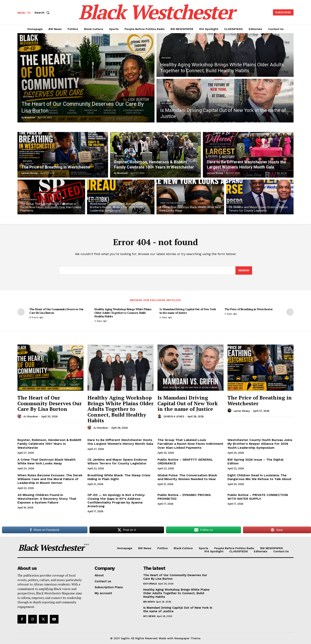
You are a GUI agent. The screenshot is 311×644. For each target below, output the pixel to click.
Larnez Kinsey (242, 411)
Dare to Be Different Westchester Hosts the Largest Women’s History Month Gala (120, 442)
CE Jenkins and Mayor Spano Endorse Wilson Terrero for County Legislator (117, 461)
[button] (43, 13)
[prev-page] (21, 312)
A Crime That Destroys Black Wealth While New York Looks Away (47, 461)
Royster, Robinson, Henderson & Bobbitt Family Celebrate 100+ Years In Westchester (49, 444)
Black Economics (29, 200)
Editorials (28, 97)
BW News (166, 58)
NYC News (167, 103)
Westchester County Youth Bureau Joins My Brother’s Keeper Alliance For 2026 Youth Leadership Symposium (260, 444)
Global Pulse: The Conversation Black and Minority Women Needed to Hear (187, 477)
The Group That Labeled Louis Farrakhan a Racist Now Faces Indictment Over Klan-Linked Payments (190, 444)
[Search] (244, 270)
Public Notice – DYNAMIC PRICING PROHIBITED (184, 497)
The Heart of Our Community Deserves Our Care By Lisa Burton (56, 311)
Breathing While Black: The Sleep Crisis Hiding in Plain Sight (119, 477)
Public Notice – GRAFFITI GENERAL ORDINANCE (185, 461)
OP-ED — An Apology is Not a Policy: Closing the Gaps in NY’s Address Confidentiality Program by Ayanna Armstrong (116, 501)
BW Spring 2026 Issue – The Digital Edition (255, 461)
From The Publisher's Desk (173, 203)
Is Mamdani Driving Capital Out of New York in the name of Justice (188, 311)
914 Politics (235, 203)
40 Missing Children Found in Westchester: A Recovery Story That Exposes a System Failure (47, 499)
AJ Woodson (31, 416)
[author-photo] (20, 416)
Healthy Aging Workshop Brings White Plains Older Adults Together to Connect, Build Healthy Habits (123, 313)
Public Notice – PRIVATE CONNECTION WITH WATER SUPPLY (258, 497)
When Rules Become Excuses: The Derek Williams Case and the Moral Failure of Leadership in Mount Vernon (50, 479)
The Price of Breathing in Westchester (249, 309)
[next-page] (290, 312)
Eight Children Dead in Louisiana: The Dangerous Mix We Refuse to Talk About (260, 477)
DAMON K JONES (174, 416)
